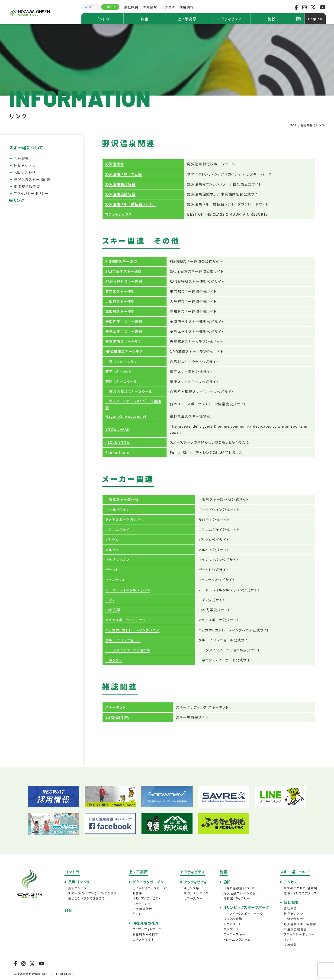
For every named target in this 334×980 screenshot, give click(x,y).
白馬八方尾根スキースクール (129, 392)
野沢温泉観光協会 (120, 184)
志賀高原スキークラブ (123, 341)
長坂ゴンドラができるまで (87, 898)
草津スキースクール (121, 382)
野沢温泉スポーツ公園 (124, 174)
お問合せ (150, 7)
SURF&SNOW (117, 717)
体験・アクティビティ (147, 898)
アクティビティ (229, 19)
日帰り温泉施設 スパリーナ (243, 888)
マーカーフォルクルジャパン (128, 590)
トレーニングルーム (237, 940)
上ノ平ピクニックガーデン (151, 888)
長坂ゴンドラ (77, 888)
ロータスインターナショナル (128, 650)
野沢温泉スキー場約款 (32, 179)
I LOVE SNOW (117, 442)
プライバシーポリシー (31, 193)
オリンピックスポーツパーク (243, 914)
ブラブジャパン (117, 560)
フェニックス (115, 580)
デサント (112, 570)
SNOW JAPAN (118, 429)
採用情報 (187, 7)
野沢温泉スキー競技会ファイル (130, 204)
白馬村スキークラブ (121, 362)
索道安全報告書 (27, 186)
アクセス (168, 7)
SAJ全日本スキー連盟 (124, 271)
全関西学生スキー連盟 (124, 322)
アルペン (112, 550)
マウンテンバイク (196, 893)
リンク (19, 200)
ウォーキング (142, 904)
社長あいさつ (25, 165)
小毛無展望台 (142, 909)
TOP (294, 125)
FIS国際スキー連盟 (121, 261)
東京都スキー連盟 (120, 291)
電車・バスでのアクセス (300, 893)
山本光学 (113, 610)
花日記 (137, 914)
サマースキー (193, 898)
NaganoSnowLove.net (126, 416)
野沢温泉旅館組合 (120, 194)
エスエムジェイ (117, 530)
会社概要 (131, 7)
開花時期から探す (145, 934)
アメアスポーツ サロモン (125, 520)
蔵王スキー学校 (118, 372)
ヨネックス (114, 660)
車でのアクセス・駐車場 (300, 888)
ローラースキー (234, 934)
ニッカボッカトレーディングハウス (132, 630)
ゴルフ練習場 (233, 919)
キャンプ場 (191, 888)
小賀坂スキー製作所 (122, 499)
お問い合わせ (25, 172)
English (315, 19)
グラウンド (231, 929)
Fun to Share (117, 452)
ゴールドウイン (117, 510)
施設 (272, 19)
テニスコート (233, 924)
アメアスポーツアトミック (125, 620)
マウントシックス (119, 214)
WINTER (91, 7)
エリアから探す (143, 940)
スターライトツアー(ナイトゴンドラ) (93, 893)
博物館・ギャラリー (237, 898)
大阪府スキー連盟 (120, 301)
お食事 (137, 893)
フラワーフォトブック (147, 929)
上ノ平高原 (187, 19)
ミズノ (110, 600)
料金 (145, 19)
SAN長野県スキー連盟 (124, 281)
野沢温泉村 (115, 164)
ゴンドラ (102, 19)
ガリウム (112, 540)
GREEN (110, 7)
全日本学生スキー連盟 (124, 331)
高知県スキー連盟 (120, 311)
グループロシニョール (123, 640)
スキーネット (116, 707)
